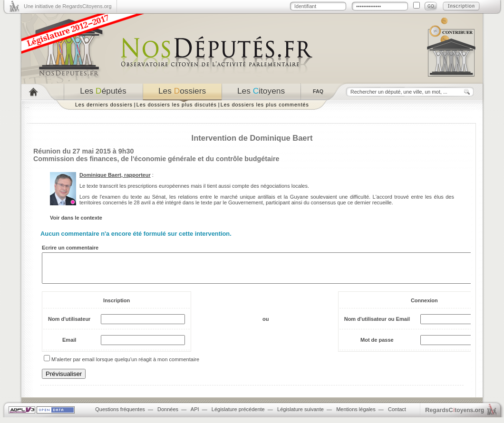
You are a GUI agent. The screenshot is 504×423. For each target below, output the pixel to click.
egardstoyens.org (455, 416)
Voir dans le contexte (76, 218)
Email (69, 346)
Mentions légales (356, 415)
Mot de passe (377, 346)
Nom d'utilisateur (69, 325)
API (195, 415)
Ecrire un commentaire (70, 248)
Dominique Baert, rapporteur (115, 175)
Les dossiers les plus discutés (177, 105)
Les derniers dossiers (104, 105)
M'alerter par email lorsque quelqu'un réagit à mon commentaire (125, 365)
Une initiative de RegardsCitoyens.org (68, 6)
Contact (397, 415)
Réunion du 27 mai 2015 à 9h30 (83, 151)
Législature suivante (300, 415)
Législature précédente (238, 415)
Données (168, 415)
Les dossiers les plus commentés (265, 105)
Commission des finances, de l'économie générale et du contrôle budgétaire (156, 159)
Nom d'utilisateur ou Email (377, 325)
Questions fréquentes (120, 415)
